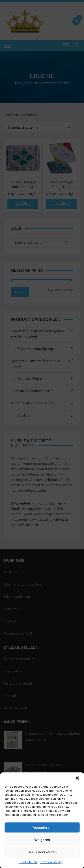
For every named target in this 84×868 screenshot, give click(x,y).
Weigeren (42, 840)
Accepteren (42, 827)
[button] (77, 778)
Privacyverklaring (51, 862)
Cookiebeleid (29, 862)
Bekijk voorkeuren (42, 852)
